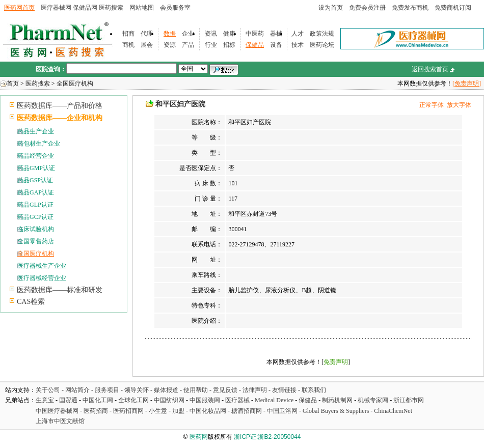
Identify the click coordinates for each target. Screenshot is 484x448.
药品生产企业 (36, 131)
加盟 (179, 411)
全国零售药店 (36, 241)
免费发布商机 (410, 8)
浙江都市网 (409, 400)
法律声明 (255, 390)
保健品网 (85, 8)
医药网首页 (19, 8)
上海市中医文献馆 (60, 421)
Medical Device (274, 400)
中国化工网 (98, 400)
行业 (211, 45)
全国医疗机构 (75, 83)
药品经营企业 (36, 156)
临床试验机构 (36, 229)
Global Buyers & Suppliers (336, 411)
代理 (147, 34)
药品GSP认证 (35, 180)
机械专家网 (373, 400)
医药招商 (96, 411)
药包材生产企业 (39, 144)
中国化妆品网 (208, 411)
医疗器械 (237, 400)
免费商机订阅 (453, 8)
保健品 (255, 45)
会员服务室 (175, 8)
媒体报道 (166, 390)
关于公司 (48, 390)
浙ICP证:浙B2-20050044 (267, 437)
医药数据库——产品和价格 (60, 106)
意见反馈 (225, 390)
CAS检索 (31, 302)
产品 (188, 45)
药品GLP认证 (35, 205)
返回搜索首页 (430, 69)
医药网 (199, 437)
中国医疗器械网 (57, 411)
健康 (229, 34)
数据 (170, 34)
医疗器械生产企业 (42, 266)
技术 (298, 45)
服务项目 (107, 390)
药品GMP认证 (36, 168)
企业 (188, 34)
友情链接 (284, 390)
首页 (13, 83)
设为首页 (331, 8)
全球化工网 (133, 400)
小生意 (158, 411)
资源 (170, 45)
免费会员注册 (367, 8)
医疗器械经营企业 (42, 278)
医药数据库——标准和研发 (60, 290)
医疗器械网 (56, 8)
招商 (128, 34)
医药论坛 (322, 45)
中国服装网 (205, 400)
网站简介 (77, 390)
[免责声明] (467, 83)
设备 (276, 45)
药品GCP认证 (35, 217)
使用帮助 (196, 390)
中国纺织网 (169, 400)
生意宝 (45, 400)
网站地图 (142, 8)
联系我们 (314, 390)
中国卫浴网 (283, 411)
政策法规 (322, 34)
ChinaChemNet (393, 411)
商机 (128, 45)
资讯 (211, 34)
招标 (229, 45)
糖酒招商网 (247, 411)
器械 (276, 34)
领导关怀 (137, 390)
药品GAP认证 (36, 192)
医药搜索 (111, 8)
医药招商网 (128, 411)
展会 (147, 45)
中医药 (255, 34)
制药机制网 (337, 400)
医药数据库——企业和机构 (60, 118)
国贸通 (68, 400)
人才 (298, 34)
